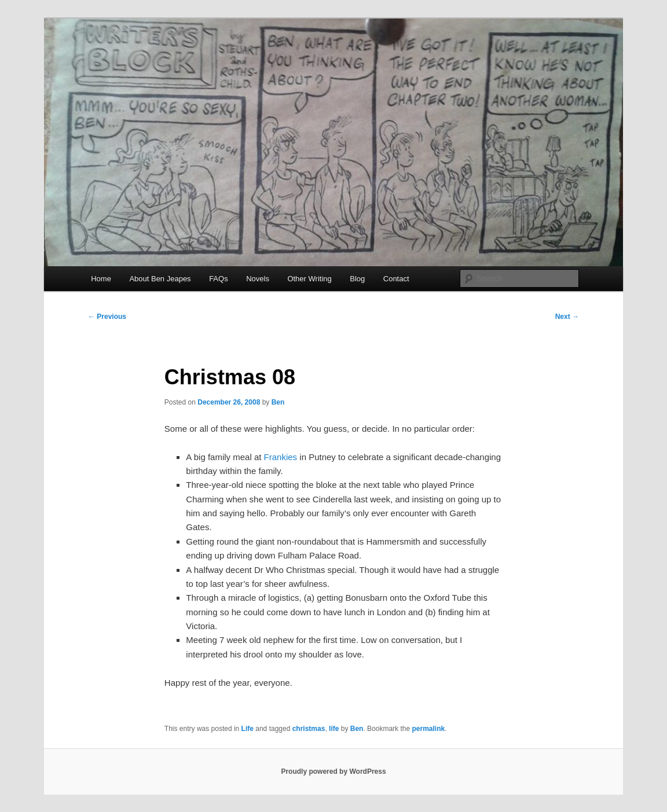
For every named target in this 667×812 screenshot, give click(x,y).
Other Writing (309, 279)
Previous (107, 317)
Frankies (281, 457)
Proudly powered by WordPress (333, 771)
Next (567, 317)
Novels (258, 279)
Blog (357, 279)
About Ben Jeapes (160, 279)
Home (101, 279)
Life (248, 729)
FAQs (219, 279)
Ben (278, 402)
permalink (428, 729)
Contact (396, 279)
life (334, 729)
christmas (309, 729)
